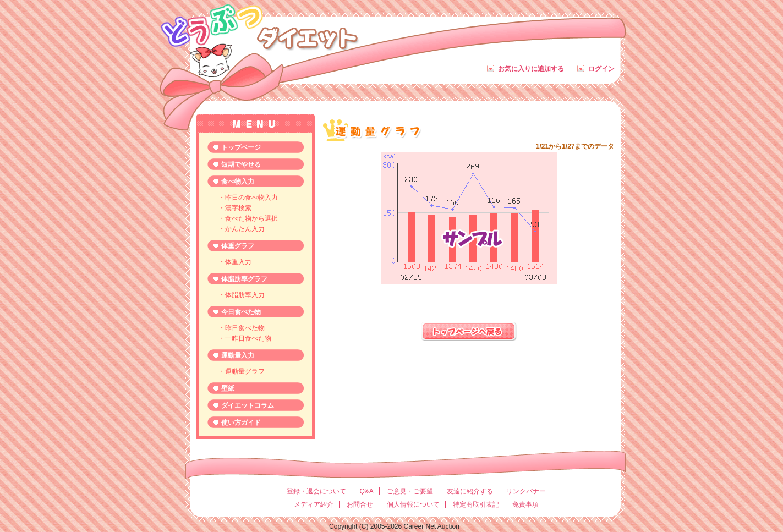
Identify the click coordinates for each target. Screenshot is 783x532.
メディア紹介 (314, 504)
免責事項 (525, 504)
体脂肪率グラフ (244, 279)
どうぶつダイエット (259, 25)
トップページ (241, 147)
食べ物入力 (238, 182)
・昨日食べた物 (242, 328)
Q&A (366, 491)
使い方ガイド (241, 423)
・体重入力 (235, 262)
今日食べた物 (241, 312)
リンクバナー (526, 491)
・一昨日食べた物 (245, 338)
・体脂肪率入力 (242, 295)
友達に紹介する (470, 491)
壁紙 (228, 388)
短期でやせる (241, 164)
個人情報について (413, 504)
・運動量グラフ (242, 371)
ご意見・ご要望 (410, 491)
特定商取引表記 (476, 504)
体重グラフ (238, 246)
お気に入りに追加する (531, 69)
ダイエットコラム (248, 405)
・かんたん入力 (242, 229)
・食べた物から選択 (248, 218)
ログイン (601, 69)
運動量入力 (238, 355)
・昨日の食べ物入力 (248, 198)
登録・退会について (316, 491)
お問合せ (360, 504)
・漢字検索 (235, 208)
